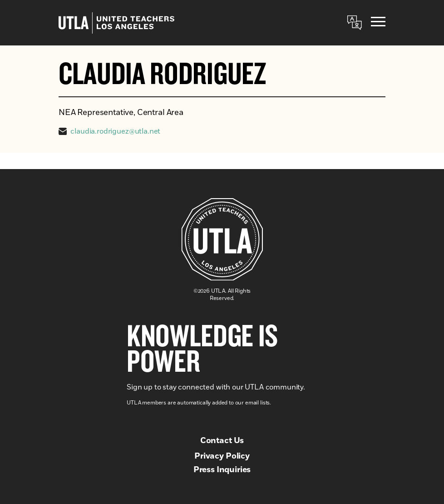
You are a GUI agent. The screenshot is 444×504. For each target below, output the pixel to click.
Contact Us (222, 441)
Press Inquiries (222, 470)
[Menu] (378, 23)
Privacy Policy (222, 456)
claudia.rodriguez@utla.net (115, 131)
